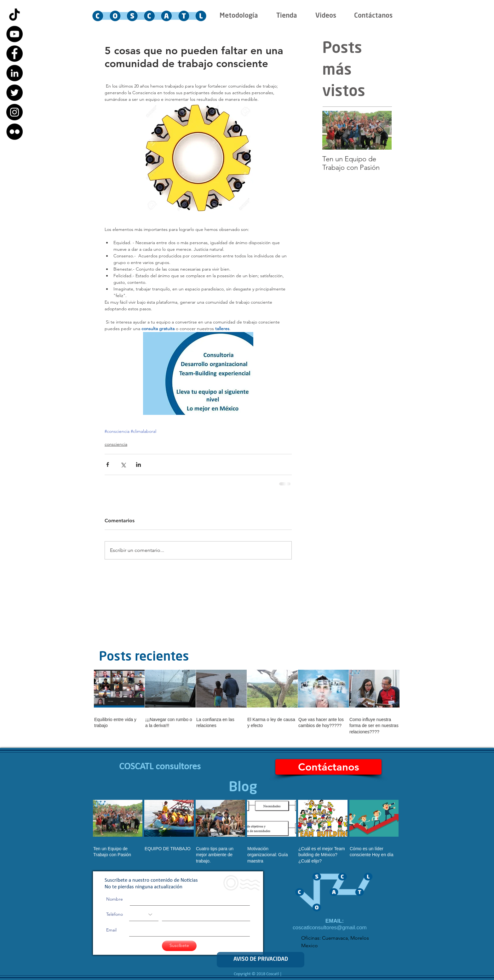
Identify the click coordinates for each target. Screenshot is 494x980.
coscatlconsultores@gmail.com (330, 928)
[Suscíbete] (179, 946)
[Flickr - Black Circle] (14, 132)
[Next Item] (382, 130)
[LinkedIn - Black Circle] (14, 73)
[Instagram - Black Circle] (14, 112)
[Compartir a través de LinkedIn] (138, 464)
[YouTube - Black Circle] (14, 34)
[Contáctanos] (328, 767)
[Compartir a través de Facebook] (108, 464)
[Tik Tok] (14, 14)
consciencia (116, 444)
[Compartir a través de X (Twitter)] (123, 464)
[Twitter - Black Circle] (14, 93)
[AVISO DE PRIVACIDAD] (261, 960)
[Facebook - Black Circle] (14, 54)
